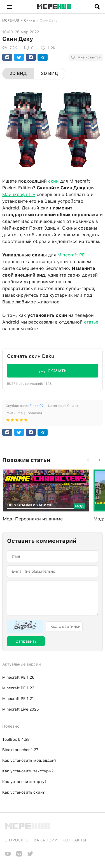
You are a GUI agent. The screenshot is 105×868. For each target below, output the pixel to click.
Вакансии (46, 840)
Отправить (26, 641)
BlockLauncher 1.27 (20, 750)
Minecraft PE (71, 255)
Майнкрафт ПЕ (19, 194)
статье (91, 322)
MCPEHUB (11, 20)
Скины (29, 20)
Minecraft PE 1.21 (18, 699)
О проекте (17, 840)
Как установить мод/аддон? (29, 760)
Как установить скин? (23, 792)
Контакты (74, 840)
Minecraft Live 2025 (21, 709)
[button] (10, 7)
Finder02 (37, 406)
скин (53, 181)
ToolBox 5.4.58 (16, 739)
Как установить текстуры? (28, 771)
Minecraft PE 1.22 (18, 688)
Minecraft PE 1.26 (18, 677)
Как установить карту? (24, 782)
